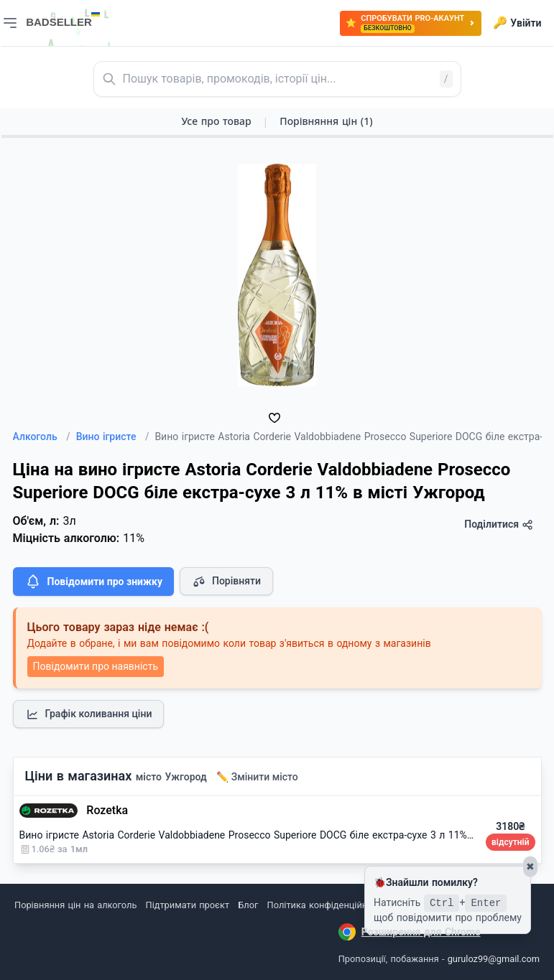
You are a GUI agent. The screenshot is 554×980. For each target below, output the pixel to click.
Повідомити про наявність (96, 666)
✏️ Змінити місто (257, 777)
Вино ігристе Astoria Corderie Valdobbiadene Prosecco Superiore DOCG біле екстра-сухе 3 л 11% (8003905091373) (285, 835)
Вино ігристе (113, 437)
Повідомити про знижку (93, 582)
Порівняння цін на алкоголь (75, 905)
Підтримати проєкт (188, 905)
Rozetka (107, 810)
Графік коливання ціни (89, 714)
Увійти (517, 23)
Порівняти (226, 582)
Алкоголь (42, 437)
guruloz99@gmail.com (494, 959)
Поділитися (498, 524)
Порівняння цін (326, 121)
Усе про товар (216, 121)
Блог (248, 905)
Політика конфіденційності (326, 905)
